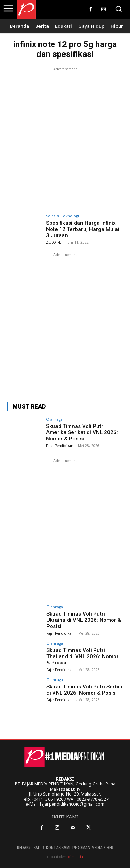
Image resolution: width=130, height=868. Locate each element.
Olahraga (54, 419)
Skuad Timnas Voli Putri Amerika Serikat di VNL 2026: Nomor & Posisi (82, 432)
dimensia (76, 857)
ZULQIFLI (54, 242)
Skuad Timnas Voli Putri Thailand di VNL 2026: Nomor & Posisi (83, 656)
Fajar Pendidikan (60, 446)
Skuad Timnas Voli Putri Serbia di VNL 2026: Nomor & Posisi (84, 690)
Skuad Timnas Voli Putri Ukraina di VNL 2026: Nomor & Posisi (84, 620)
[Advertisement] (65, 138)
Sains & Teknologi (63, 216)
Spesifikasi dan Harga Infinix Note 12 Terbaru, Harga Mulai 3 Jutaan (83, 229)
